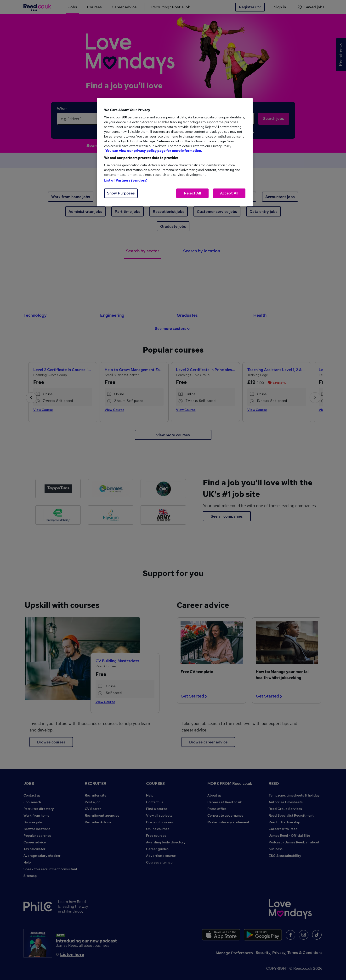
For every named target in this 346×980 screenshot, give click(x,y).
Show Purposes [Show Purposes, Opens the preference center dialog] (121, 193)
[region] (175, 152)
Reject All (192, 193)
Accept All (229, 193)
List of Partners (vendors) (126, 180)
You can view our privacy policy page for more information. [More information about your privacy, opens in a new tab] (154, 151)
